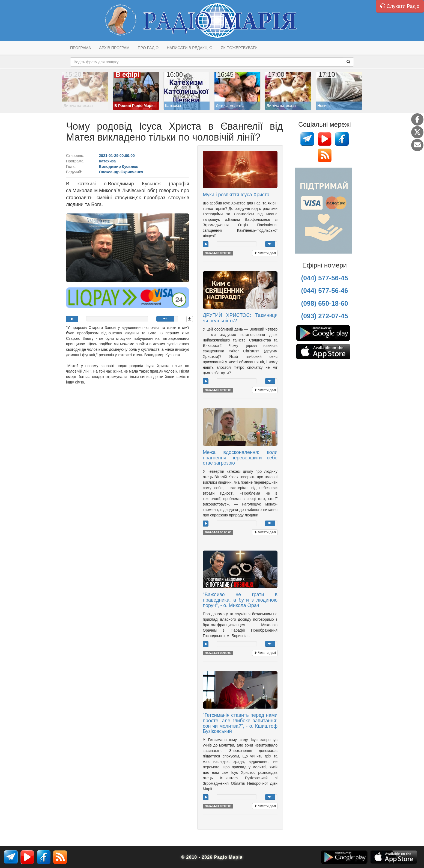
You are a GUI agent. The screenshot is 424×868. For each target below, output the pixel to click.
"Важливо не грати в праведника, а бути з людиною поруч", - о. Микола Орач (240, 600)
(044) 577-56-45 (324, 278)
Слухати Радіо (400, 6)
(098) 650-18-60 (324, 303)
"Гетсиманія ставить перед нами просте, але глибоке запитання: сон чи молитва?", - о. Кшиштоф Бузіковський (240, 723)
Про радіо (148, 48)
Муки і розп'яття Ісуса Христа (236, 195)
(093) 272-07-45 (324, 316)
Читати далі (265, 253)
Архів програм (114, 48)
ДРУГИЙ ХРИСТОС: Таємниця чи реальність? (240, 318)
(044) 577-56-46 (324, 291)
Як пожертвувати (239, 48)
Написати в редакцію (189, 48)
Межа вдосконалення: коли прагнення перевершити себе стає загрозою (240, 458)
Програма (80, 48)
